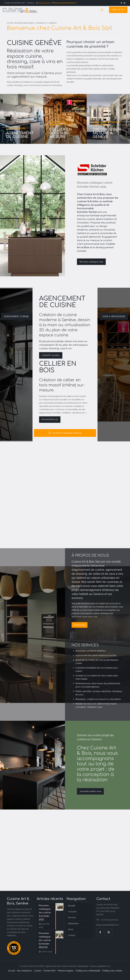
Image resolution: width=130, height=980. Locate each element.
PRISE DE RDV (118, 10)
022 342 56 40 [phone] (44, 3)
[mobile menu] (102, 10)
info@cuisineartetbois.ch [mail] (65, 3)
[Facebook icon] (121, 3)
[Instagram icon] (124, 3)
